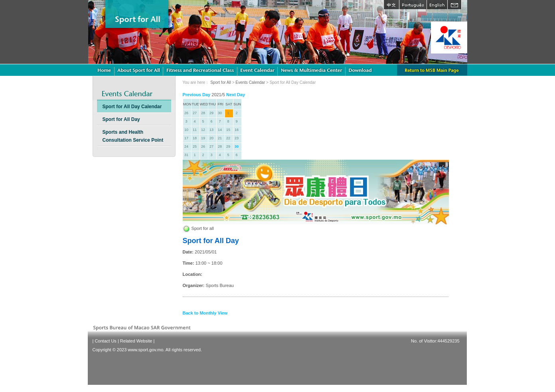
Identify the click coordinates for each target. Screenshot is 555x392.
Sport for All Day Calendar (132, 107)
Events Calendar (250, 82)
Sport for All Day (121, 119)
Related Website (136, 341)
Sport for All (221, 82)
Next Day (236, 95)
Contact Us (105, 341)
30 (237, 147)
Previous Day (197, 95)
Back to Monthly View (205, 313)
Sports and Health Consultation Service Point (133, 136)
